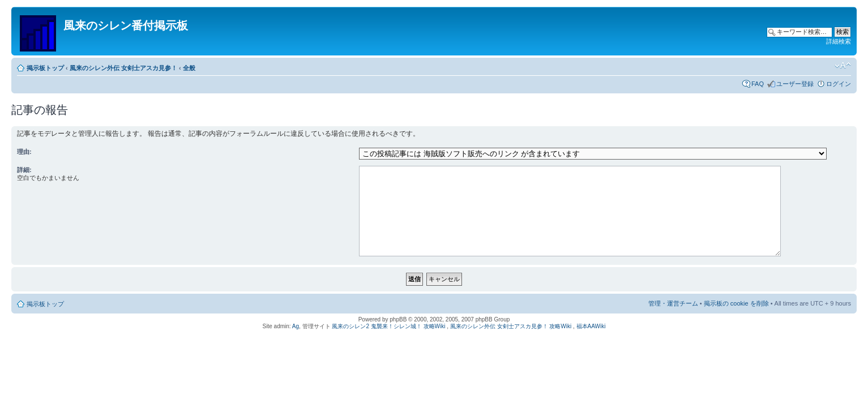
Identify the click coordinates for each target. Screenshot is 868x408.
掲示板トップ (45, 68)
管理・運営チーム (673, 303)
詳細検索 (839, 41)
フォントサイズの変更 (843, 66)
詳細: (24, 170)
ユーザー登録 (795, 84)
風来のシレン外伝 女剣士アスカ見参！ (123, 68)
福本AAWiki (591, 326)
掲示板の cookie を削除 (736, 303)
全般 (189, 68)
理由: (24, 152)
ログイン (839, 84)
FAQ (758, 84)
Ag (296, 326)
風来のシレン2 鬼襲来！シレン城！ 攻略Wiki (388, 326)
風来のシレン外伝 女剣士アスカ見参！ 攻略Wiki (511, 326)
